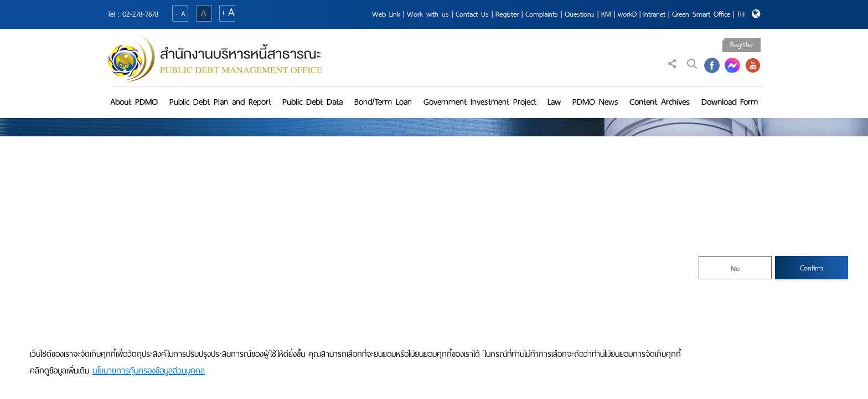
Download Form (730, 102)
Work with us (428, 14)
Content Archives (660, 102)
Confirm (812, 268)
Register (507, 14)
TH (741, 14)
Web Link (386, 14)
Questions (580, 14)
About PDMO (134, 102)
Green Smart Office (701, 14)
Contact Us (472, 14)
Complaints (542, 14)
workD (627, 14)
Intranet (654, 14)
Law (554, 102)
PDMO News (595, 102)
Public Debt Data (312, 102)
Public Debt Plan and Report (220, 102)
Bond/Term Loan (383, 102)
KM (606, 14)
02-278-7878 (140, 14)
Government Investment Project (480, 102)
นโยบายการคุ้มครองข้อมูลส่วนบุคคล (149, 371)
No (735, 268)
